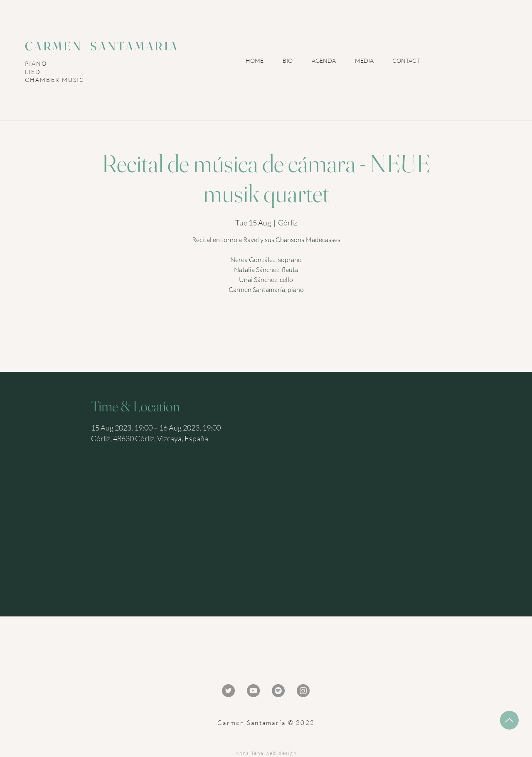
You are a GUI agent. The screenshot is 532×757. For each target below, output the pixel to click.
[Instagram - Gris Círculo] (303, 691)
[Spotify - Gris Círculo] (278, 691)
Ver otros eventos (266, 336)
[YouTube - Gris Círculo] (253, 691)
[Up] (509, 720)
